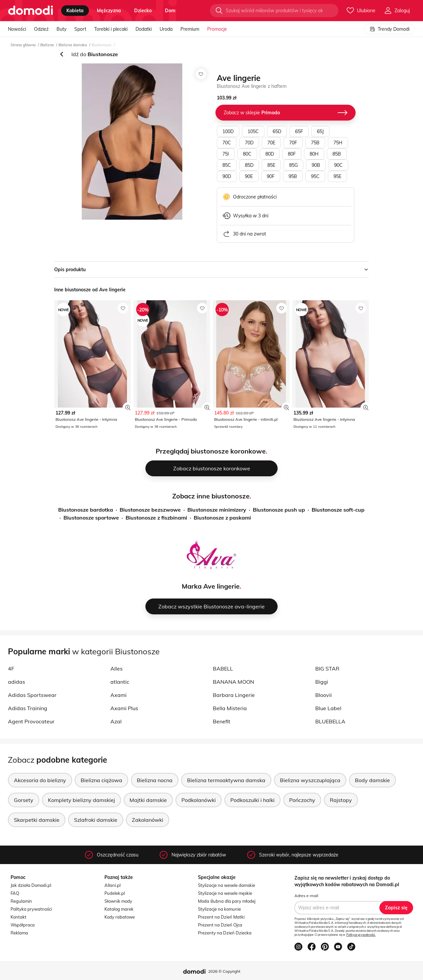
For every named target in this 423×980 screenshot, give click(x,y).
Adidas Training (28, 708)
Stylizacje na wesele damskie (227, 885)
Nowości (17, 29)
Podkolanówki (199, 800)
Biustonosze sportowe (91, 518)
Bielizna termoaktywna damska (226, 780)
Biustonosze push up (279, 510)
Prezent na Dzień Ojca (220, 925)
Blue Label (328, 708)
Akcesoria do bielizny (40, 780)
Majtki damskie (148, 800)
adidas (17, 682)
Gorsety (24, 800)
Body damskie (372, 780)
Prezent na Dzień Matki (221, 917)
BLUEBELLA (330, 721)
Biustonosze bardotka (86, 510)
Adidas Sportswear (32, 695)
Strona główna (23, 45)
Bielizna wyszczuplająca (310, 780)
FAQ (15, 893)
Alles (116, 669)
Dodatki (144, 29)
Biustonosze (101, 45)
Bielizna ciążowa (101, 780)
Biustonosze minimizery (217, 510)
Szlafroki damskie (96, 820)
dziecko (143, 11)
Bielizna (47, 45)
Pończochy (302, 800)
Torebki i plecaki (111, 29)
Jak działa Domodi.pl (31, 885)
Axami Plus (124, 708)
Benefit (222, 721)
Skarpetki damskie (37, 820)
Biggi (322, 682)
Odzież (41, 29)
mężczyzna (109, 11)
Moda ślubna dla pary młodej (227, 901)
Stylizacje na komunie (219, 909)
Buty (61, 29)
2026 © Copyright (224, 971)
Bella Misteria (230, 708)
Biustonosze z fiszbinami (156, 518)
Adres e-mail (306, 896)
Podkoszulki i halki (252, 800)
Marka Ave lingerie (211, 586)
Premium (190, 29)
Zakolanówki (148, 820)
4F (11, 669)
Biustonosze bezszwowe (150, 510)
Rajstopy (341, 800)
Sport (80, 29)
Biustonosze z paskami (222, 518)
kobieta (75, 11)
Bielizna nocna (155, 780)
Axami (118, 695)
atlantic (120, 682)
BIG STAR (327, 669)
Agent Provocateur (31, 721)
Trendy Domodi (390, 29)
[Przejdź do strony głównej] (31, 11)
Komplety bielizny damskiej (81, 800)
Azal (116, 721)
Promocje (217, 29)
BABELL (223, 669)
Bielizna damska (73, 45)
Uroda (166, 29)
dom (170, 11)
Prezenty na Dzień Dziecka (225, 933)
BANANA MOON (233, 682)
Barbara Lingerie (234, 695)
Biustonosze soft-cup (338, 510)
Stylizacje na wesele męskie (225, 893)
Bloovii (324, 695)
